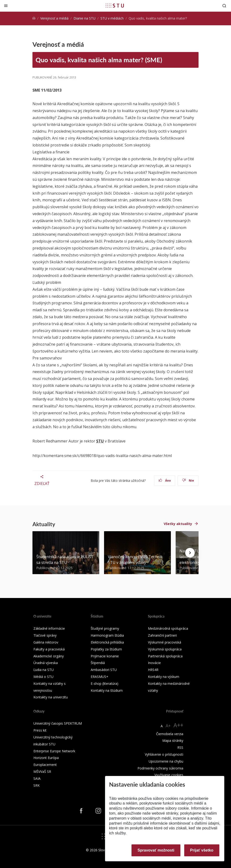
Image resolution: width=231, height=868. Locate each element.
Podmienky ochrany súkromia (160, 768)
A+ (168, 726)
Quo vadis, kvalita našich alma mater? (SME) (99, 60)
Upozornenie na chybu (166, 761)
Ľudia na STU (44, 670)
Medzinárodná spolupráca (168, 628)
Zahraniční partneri (162, 635)
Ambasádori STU (104, 670)
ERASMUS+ (100, 677)
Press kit (40, 730)
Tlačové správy (45, 635)
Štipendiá (98, 663)
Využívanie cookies (169, 775)
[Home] (34, 18)
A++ (178, 725)
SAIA (37, 778)
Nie (188, 481)
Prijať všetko (202, 850)
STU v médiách (112, 18)
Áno (165, 481)
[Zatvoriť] (6, 6)
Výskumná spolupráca (165, 649)
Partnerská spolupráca (165, 656)
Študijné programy (105, 628)
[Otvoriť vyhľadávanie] (224, 6)
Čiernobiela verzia (170, 734)
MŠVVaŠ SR (42, 772)
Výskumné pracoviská (165, 642)
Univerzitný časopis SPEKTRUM (58, 723)
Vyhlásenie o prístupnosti (164, 754)
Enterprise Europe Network (54, 751)
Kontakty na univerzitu (51, 697)
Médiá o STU (43, 677)
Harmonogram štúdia (107, 635)
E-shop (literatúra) (105, 683)
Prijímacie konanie (105, 656)
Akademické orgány (49, 656)
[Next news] (190, 553)
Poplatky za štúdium (106, 649)
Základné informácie (49, 628)
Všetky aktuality (178, 524)
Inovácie (154, 663)
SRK (37, 785)
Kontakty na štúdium (107, 690)
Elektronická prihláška (107, 642)
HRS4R (153, 670)
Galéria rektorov (46, 642)
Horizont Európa (46, 758)
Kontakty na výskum (164, 677)
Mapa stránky (173, 741)
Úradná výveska (46, 663)
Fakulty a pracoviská (49, 649)
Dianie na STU (84, 18)
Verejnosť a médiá (54, 18)
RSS (180, 747)
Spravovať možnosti (156, 850)
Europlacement (45, 765)
